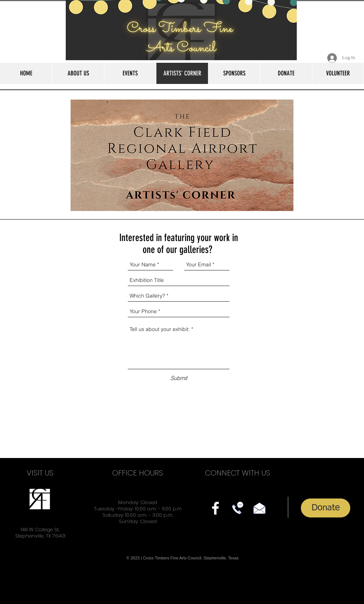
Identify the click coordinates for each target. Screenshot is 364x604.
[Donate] (326, 508)
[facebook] (215, 508)
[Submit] (179, 378)
